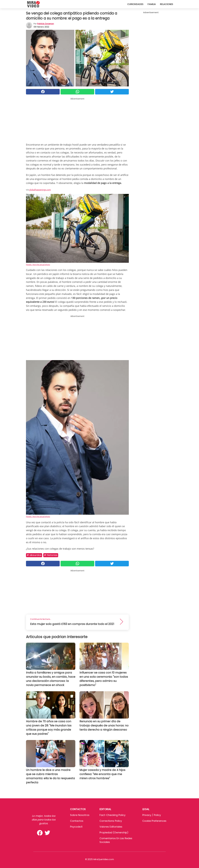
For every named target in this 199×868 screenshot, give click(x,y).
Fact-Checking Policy (112, 815)
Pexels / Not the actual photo (38, 265)
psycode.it (76, 827)
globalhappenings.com (40, 190)
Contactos (77, 821)
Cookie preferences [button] (154, 821)
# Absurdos (34, 555)
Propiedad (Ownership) (114, 832)
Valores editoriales (111, 827)
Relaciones (166, 4)
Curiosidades (135, 4)
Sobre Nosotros (80, 815)
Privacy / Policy (152, 815)
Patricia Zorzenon (46, 24)
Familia (152, 4)
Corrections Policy (111, 821)
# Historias (51, 555)
